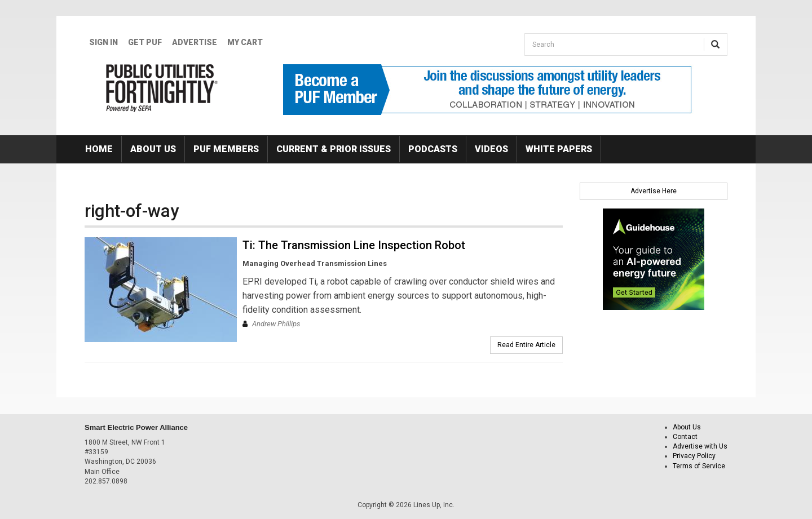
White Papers (559, 149)
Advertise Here (654, 191)
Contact (685, 437)
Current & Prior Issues (334, 149)
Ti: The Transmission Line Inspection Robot (354, 245)
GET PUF (145, 42)
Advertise (195, 42)
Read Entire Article (526, 345)
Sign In (103, 42)
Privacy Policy (694, 456)
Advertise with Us (700, 446)
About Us (153, 149)
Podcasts (433, 149)
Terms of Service (699, 466)
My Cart (245, 42)
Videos (491, 149)
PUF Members (226, 149)
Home (99, 149)
